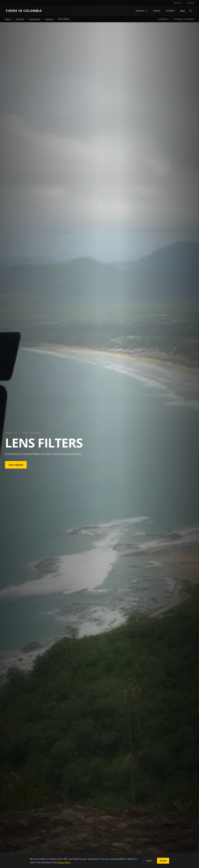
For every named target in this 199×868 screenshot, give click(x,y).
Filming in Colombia (184, 19)
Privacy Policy (64, 862)
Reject (149, 861)
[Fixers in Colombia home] (24, 11)
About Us (178, 3)
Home (8, 19)
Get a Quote (16, 465)
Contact (191, 3)
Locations (164, 19)
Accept (163, 861)
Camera (49, 19)
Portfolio (170, 11)
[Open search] (191, 11)
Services (142, 11)
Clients (157, 11)
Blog (182, 11)
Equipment (35, 19)
